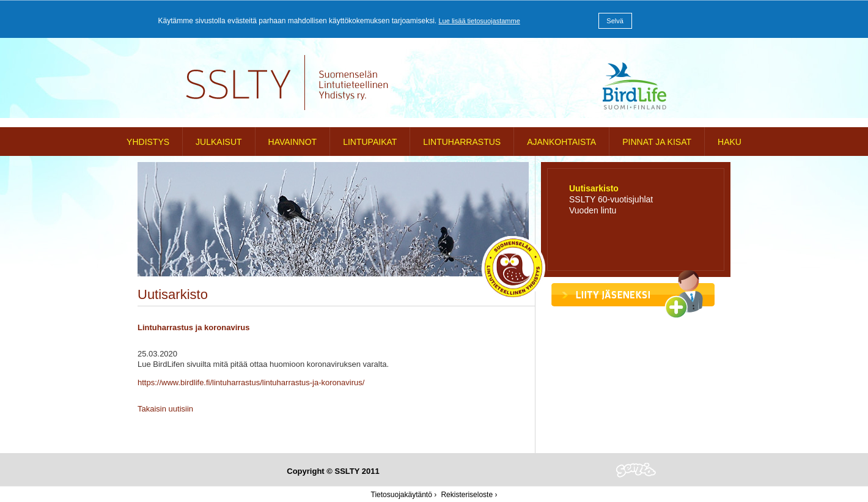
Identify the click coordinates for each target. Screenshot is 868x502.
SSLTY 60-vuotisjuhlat (611, 199)
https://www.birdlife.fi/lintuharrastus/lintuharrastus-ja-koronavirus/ (251, 382)
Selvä (615, 21)
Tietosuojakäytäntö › (404, 495)
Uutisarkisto (594, 188)
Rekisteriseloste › (469, 495)
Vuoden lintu (593, 210)
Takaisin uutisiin (165, 409)
